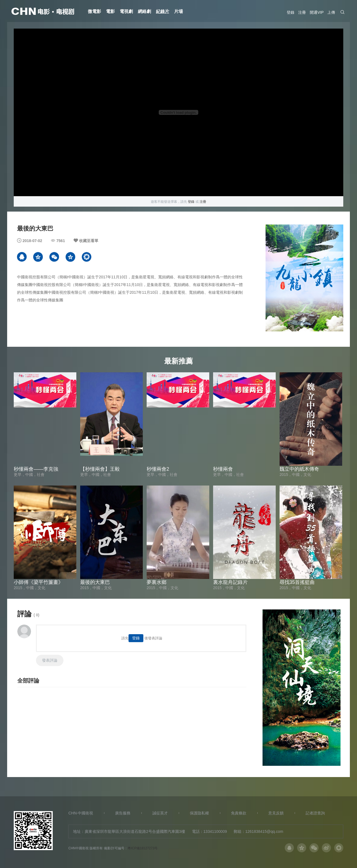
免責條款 (239, 813)
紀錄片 (163, 11)
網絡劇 (144, 11)
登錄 (291, 12)
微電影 (94, 11)
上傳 (331, 12)
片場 (178, 11)
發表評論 (50, 660)
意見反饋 (276, 813)
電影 (110, 11)
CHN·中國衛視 (81, 813)
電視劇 (126, 11)
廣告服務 (123, 813)
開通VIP (317, 12)
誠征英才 (160, 813)
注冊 (302, 12)
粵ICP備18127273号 (143, 848)
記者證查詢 (315, 813)
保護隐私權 (199, 813)
